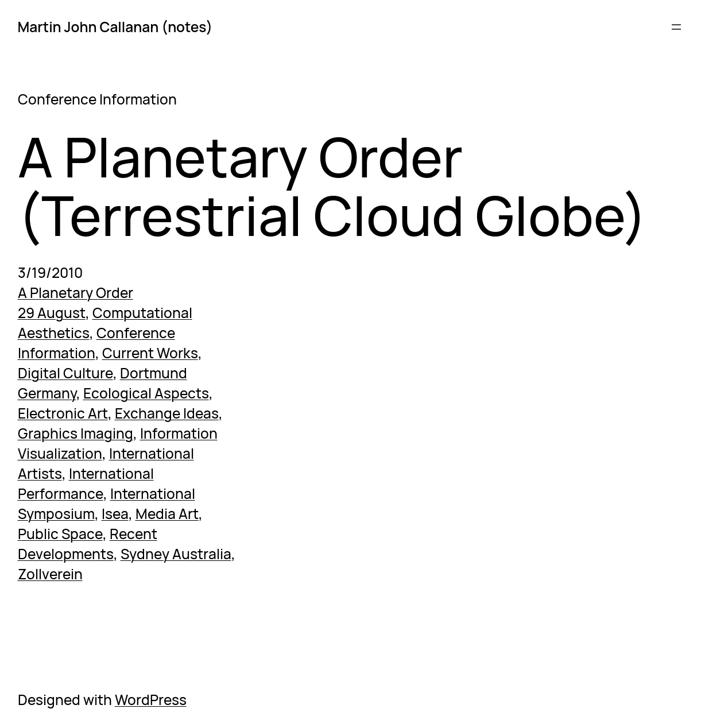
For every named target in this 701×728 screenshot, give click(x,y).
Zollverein (50, 574)
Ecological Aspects (146, 393)
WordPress (151, 700)
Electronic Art (63, 413)
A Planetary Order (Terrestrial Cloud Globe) (332, 186)
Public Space (60, 534)
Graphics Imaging (75, 433)
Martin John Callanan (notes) (115, 27)
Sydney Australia (176, 554)
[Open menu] (676, 27)
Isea (115, 514)
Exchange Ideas (167, 413)
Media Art (167, 514)
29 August (52, 313)
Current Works (150, 353)
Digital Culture (65, 373)
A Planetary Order (75, 293)
